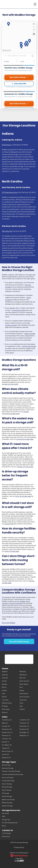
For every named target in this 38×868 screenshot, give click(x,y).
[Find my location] (34, 34)
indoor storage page (12, 551)
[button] (30, 41)
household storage (18, 310)
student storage (11, 325)
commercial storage (29, 346)
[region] (19, 37)
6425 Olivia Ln (7, 145)
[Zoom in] (34, 24)
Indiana (22, 601)
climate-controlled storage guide (16, 413)
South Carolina (17, 603)
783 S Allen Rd (7, 231)
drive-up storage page (23, 496)
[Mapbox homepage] (7, 50)
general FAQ (9, 524)
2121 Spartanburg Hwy (10, 192)
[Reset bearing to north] (34, 30)
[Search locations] (17, 56)
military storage (30, 333)
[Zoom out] (34, 27)
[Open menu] (35, 4)
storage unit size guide (10, 384)
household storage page (25, 439)
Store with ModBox (9, 623)
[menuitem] (10, 671)
